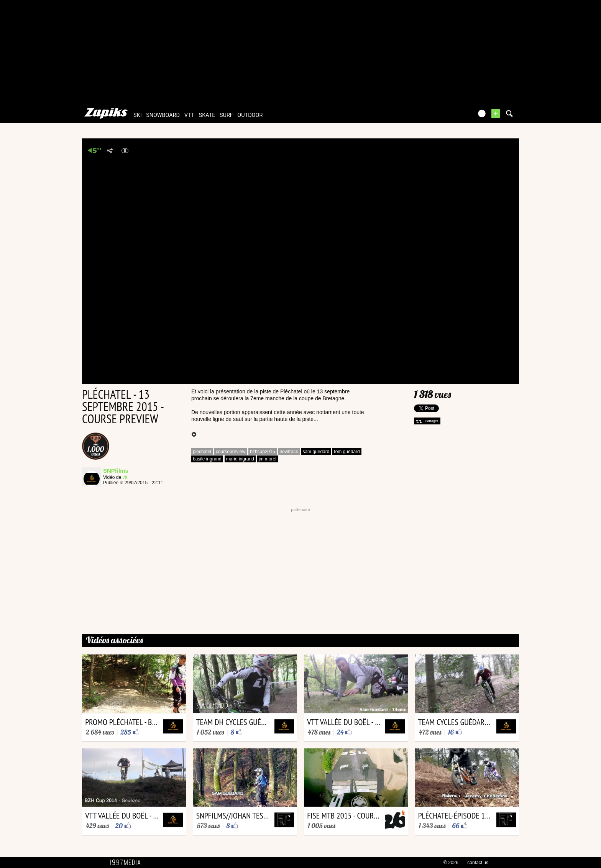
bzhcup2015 (262, 452)
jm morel (268, 459)
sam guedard (316, 452)
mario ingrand (240, 459)
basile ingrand (207, 459)
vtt (189, 115)
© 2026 (451, 863)
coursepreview (231, 452)
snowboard (163, 115)
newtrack (289, 452)
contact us (478, 863)
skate (207, 115)
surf (226, 115)
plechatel (202, 452)
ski (138, 115)
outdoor (250, 115)
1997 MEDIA (128, 863)
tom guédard (347, 452)
